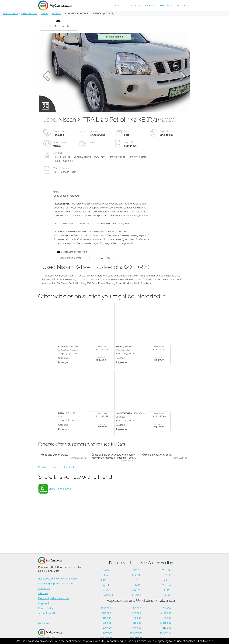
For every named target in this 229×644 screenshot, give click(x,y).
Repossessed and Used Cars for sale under (141, 600)
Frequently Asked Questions (54, 598)
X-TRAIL (56, 14)
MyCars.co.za (10, 14)
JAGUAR (136, 590)
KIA (106, 575)
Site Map (43, 593)
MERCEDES (106, 580)
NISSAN (136, 580)
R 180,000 (106, 623)
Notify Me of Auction (59, 24)
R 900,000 (136, 638)
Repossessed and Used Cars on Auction (141, 563)
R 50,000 (106, 608)
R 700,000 (166, 633)
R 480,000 (106, 633)
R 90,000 (136, 613)
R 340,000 (136, 628)
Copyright (44, 603)
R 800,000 (106, 638)
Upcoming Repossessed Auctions (57, 584)
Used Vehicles (29, 14)
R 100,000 (166, 613)
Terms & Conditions (49, 613)
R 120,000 (136, 618)
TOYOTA (166, 575)
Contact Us (44, 589)
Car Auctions (134, 6)
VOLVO (166, 595)
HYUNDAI (166, 570)
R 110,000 (106, 618)
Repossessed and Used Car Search (57, 579)
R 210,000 (136, 623)
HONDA (136, 585)
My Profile (182, 6)
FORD (136, 570)
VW (166, 580)
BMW (106, 570)
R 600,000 (136, 633)
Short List (150, 6)
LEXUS (136, 575)
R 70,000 (166, 608)
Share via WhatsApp (60, 489)
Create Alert (105, 258)
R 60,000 (136, 608)
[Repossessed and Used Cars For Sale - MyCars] (57, 5)
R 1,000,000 (166, 638)
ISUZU (106, 590)
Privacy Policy (46, 608)
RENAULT (136, 595)
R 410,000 (166, 628)
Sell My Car (166, 6)
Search (118, 6)
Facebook (44, 623)
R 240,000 (166, 623)
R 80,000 (106, 613)
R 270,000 (106, 628)
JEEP (166, 590)
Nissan (44, 14)
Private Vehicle (118, 36)
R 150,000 (166, 618)
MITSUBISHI (106, 595)
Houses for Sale (50, 634)
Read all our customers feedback (56, 467)
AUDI (106, 585)
